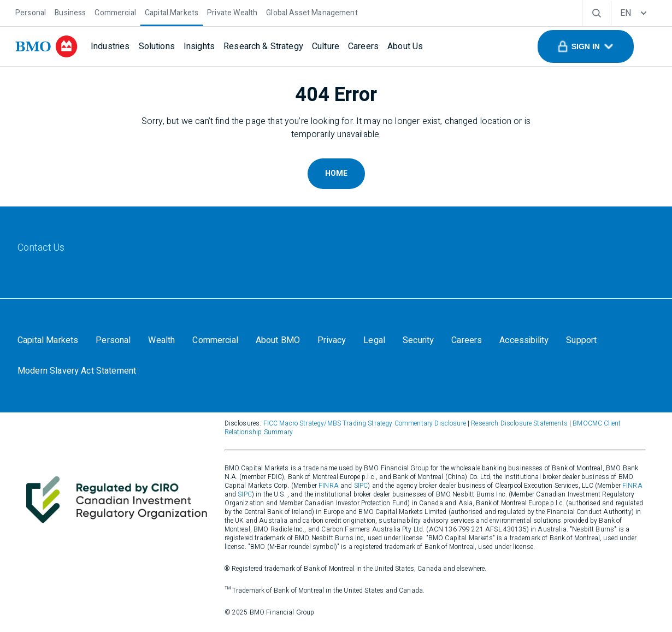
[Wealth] (161, 340)
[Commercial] (115, 12)
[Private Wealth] (232, 12)
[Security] (418, 340)
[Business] (70, 12)
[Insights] (199, 46)
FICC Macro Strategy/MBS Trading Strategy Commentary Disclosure (365, 423)
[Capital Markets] (172, 12)
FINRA (329, 486)
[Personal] (31, 12)
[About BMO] (278, 340)
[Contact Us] (41, 248)
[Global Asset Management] (312, 12)
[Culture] (326, 46)
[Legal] (374, 340)
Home (336, 173)
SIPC (361, 486)
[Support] (581, 340)
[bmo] (46, 46)
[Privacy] (332, 340)
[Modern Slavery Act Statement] (77, 371)
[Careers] (363, 46)
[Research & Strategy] (263, 46)
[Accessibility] (524, 340)
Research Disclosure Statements (519, 423)
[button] (586, 46)
